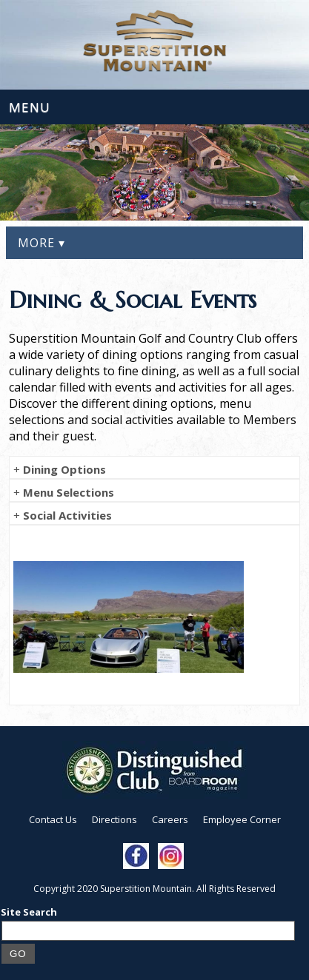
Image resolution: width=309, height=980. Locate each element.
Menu (30, 107)
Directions (114, 819)
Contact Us (53, 819)
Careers (170, 819)
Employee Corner (242, 819)
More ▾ (41, 243)
